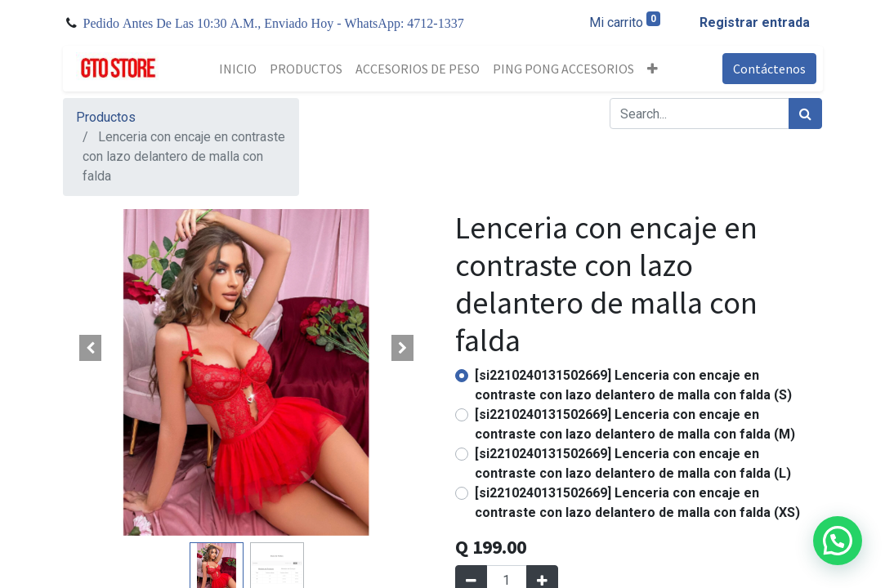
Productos (106, 117)
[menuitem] (238, 69)
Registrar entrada (755, 22)
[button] (653, 69)
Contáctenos (769, 69)
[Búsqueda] (805, 114)
